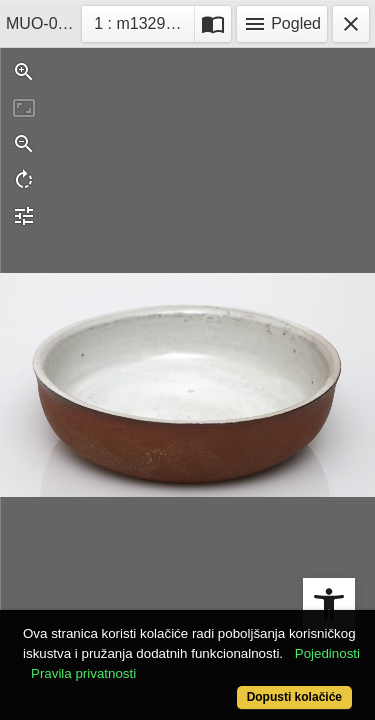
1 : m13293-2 (144, 21)
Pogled (282, 24)
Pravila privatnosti (83, 673)
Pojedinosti (327, 653)
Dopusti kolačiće (294, 697)
